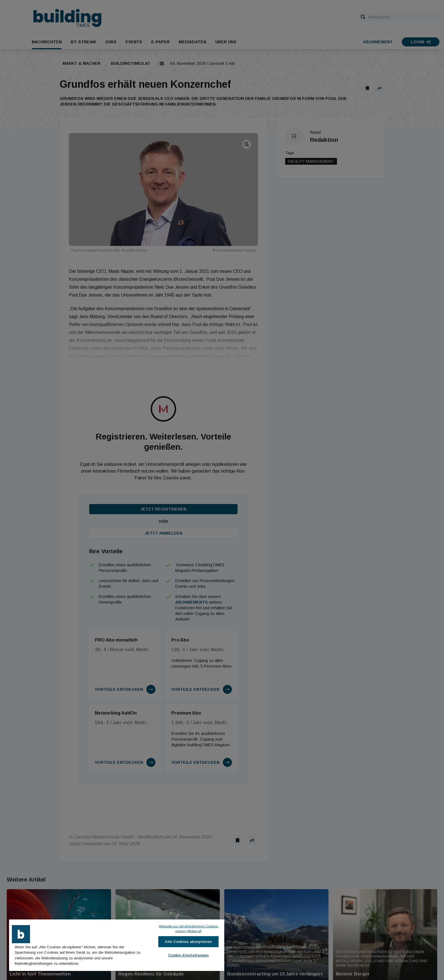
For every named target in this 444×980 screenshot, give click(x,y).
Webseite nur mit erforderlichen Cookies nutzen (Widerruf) (189, 929)
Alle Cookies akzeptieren (188, 942)
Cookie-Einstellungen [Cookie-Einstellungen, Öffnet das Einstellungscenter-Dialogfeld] (189, 955)
